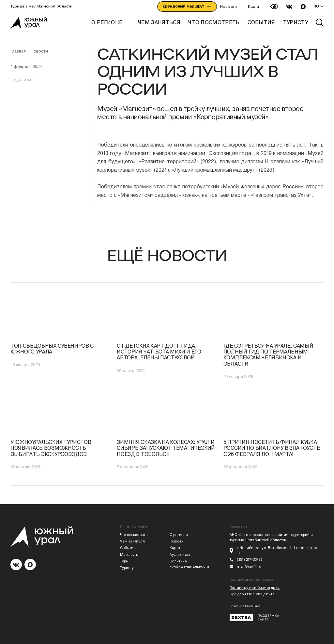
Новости (229, 7)
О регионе (107, 22)
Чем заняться (132, 541)
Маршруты (129, 555)
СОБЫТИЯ (261, 22)
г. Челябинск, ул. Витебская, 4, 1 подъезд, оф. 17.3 (278, 550)
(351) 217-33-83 (250, 560)
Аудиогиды (180, 555)
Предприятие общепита (252, 594)
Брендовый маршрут (187, 6)
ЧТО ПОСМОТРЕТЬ (214, 22)
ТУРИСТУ (296, 22)
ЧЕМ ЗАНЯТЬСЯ (159, 22)
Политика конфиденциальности (189, 564)
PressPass (253, 606)
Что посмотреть (134, 535)
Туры (124, 561)
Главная (18, 51)
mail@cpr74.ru (249, 566)
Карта (253, 7)
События (128, 548)
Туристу (127, 568)
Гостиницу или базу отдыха (255, 588)
